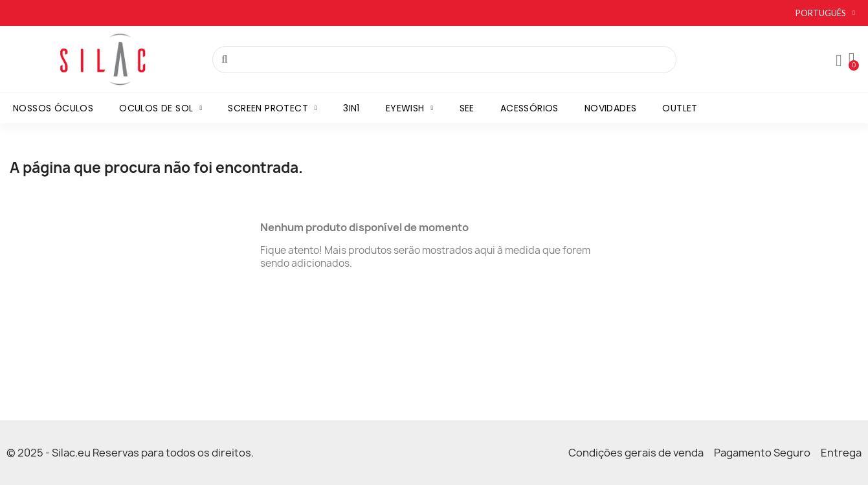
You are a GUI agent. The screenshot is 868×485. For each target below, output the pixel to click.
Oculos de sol (161, 108)
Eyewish (410, 108)
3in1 (351, 108)
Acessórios (529, 108)
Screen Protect (273, 108)
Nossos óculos (53, 108)
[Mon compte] (839, 61)
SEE (467, 108)
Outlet (680, 108)
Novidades (611, 108)
